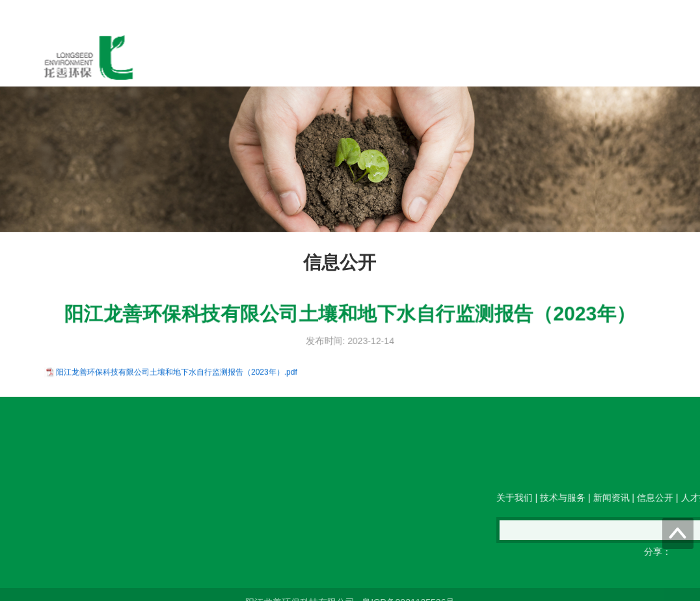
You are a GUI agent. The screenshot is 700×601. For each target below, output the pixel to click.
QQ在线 (264, 480)
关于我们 (229, 58)
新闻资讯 (363, 58)
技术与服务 (296, 58)
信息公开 (425, 58)
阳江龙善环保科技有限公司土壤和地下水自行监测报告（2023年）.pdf (177, 373)
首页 (176, 58)
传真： (207, 480)
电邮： (152, 480)
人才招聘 (488, 58)
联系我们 (550, 58)
